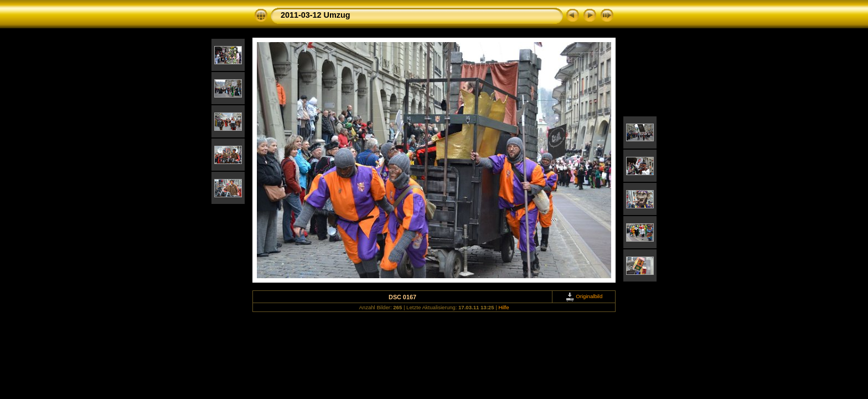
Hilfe (503, 307)
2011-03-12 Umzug (316, 15)
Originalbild (584, 296)
